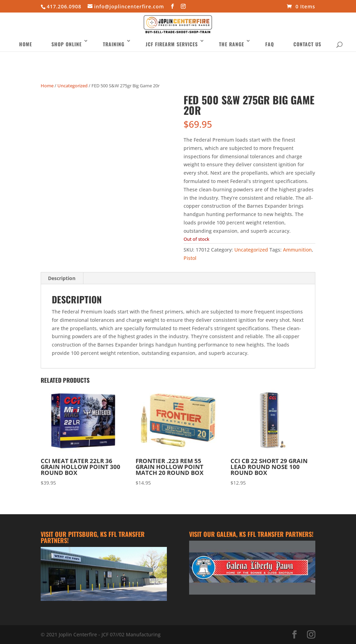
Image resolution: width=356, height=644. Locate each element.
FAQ (270, 49)
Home (26, 49)
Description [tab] (62, 278)
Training (114, 49)
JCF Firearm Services (172, 49)
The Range (232, 49)
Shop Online (67, 49)
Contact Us (307, 49)
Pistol (190, 258)
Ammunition (297, 250)
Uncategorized (72, 86)
